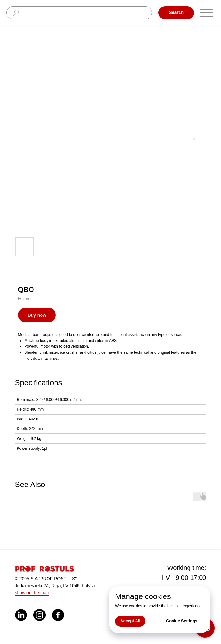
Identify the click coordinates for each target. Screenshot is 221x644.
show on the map (32, 593)
